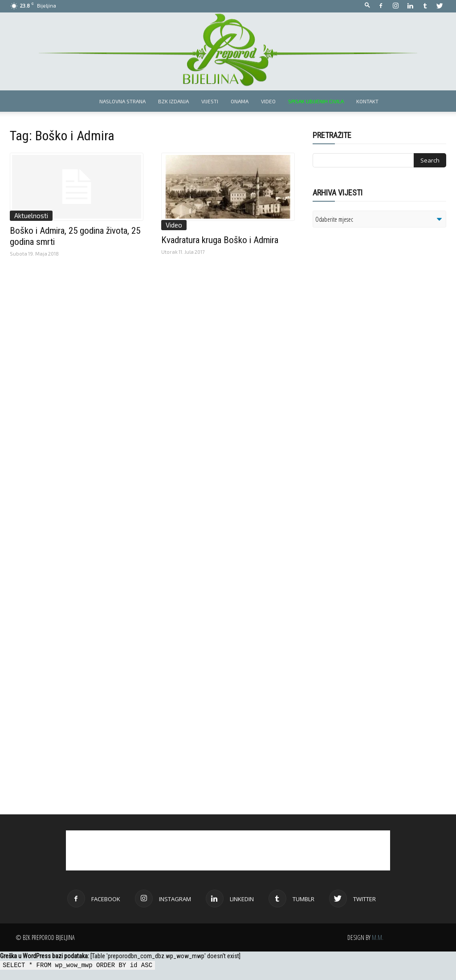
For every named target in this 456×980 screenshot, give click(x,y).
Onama (240, 101)
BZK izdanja (173, 101)
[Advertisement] (382, 349)
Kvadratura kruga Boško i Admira (220, 240)
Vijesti (210, 101)
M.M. (378, 937)
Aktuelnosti (31, 216)
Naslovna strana (122, 101)
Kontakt (367, 101)
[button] (367, 6)
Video (268, 101)
